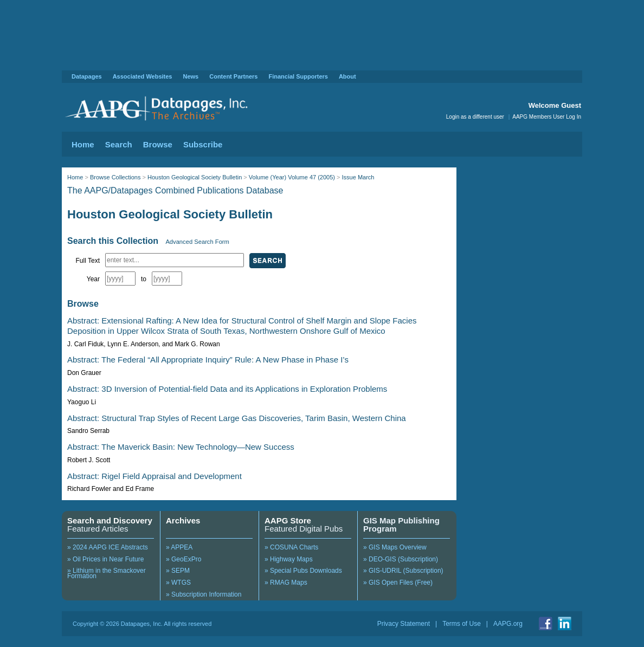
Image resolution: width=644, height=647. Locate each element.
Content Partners (233, 76)
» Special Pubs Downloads (303, 571)
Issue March (358, 177)
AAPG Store (288, 520)
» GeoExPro (183, 559)
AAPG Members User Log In (547, 117)
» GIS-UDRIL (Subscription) (403, 571)
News (191, 76)
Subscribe (203, 144)
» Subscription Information (204, 594)
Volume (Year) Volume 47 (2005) (292, 177)
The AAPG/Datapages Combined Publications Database (175, 190)
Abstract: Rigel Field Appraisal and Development (154, 476)
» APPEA (179, 547)
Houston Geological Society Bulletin (195, 177)
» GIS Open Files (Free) (398, 583)
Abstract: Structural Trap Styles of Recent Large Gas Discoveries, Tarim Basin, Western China (237, 418)
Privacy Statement (404, 624)
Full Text (88, 261)
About (347, 76)
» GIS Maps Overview (395, 547)
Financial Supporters (298, 76)
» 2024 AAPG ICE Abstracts (108, 547)
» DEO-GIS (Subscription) (401, 559)
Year (93, 279)
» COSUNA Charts (291, 547)
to (144, 279)
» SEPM (178, 571)
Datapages (87, 76)
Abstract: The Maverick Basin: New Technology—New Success (181, 447)
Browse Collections (115, 177)
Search (119, 144)
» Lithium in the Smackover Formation (107, 573)
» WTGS (178, 583)
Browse (158, 144)
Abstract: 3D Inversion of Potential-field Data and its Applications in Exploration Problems (227, 389)
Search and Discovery (110, 520)
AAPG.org (508, 624)
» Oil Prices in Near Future (105, 559)
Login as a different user (475, 117)
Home (83, 144)
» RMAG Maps (286, 583)
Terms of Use (462, 624)
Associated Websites (143, 76)
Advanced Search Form (197, 242)
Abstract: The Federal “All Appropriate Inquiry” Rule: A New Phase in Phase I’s (208, 360)
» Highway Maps (289, 559)
